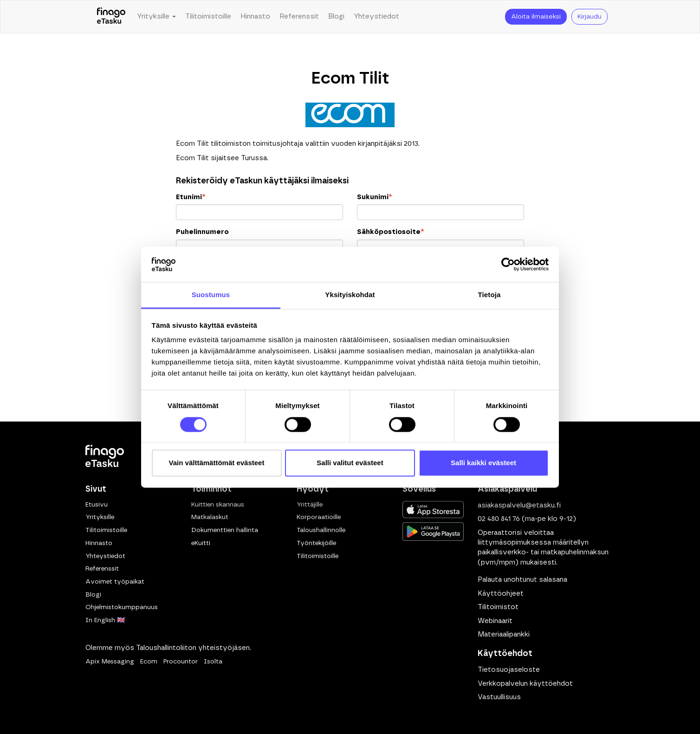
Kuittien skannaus (218, 505)
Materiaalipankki (504, 634)
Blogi (336, 16)
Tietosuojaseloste (509, 670)
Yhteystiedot (376, 16)
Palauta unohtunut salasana (522, 580)
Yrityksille (100, 517)
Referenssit (299, 16)
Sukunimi (374, 197)
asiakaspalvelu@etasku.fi (519, 505)
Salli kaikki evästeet (483, 463)
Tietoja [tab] (489, 295)
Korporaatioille (319, 517)
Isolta (213, 662)
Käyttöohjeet (501, 594)
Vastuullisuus (499, 697)
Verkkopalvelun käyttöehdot (525, 684)
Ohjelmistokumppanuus (122, 607)
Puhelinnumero (202, 232)
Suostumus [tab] (211, 295)
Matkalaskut (210, 517)
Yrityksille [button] (156, 16)
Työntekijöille (316, 543)
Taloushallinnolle (321, 530)
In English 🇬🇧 (105, 620)
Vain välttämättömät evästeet (217, 463)
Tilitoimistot (498, 607)
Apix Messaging (110, 662)
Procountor (181, 662)
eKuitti (201, 543)
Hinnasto (255, 16)
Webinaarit (495, 621)
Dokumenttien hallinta (225, 530)
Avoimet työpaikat (115, 582)
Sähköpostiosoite (390, 232)
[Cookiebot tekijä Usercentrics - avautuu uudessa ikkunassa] (508, 264)
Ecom (149, 662)
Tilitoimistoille (208, 16)
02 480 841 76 (499, 519)
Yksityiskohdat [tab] (350, 295)
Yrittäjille (310, 505)
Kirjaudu (590, 17)
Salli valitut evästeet (350, 463)
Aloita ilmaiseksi (536, 17)
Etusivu (97, 505)
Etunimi (191, 197)
